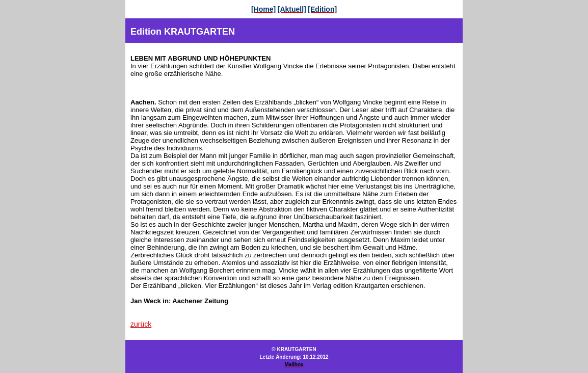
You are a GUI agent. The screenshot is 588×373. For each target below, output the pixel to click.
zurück (141, 324)
